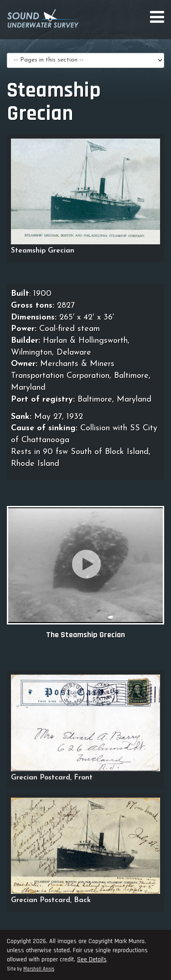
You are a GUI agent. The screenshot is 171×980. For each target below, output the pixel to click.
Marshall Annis (39, 969)
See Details (92, 959)
